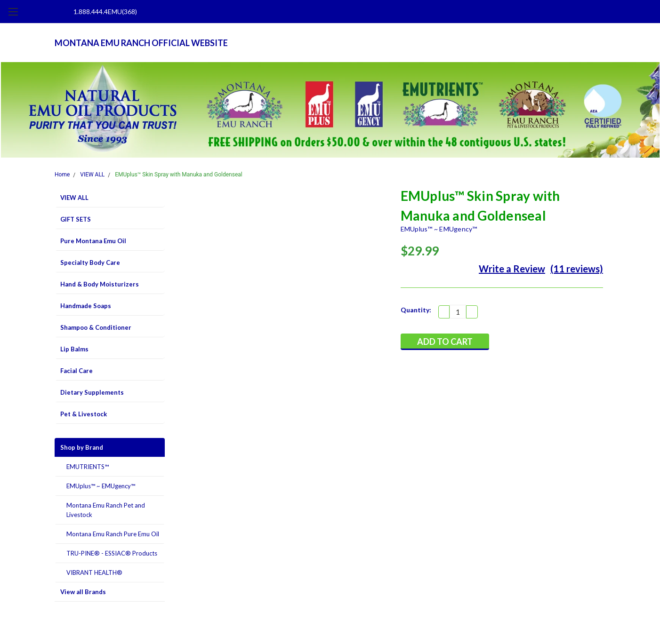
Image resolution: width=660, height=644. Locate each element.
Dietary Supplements (92, 392)
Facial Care (76, 371)
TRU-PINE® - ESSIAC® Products (112, 553)
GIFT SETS (76, 219)
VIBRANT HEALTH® (94, 572)
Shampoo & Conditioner (96, 327)
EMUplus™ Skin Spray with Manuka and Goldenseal (178, 175)
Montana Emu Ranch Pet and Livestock (106, 510)
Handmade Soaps (86, 306)
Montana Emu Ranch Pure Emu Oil (113, 534)
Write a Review (512, 269)
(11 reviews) (577, 269)
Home (62, 175)
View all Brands (83, 592)
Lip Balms (74, 349)
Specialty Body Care (90, 262)
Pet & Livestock (84, 414)
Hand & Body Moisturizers (100, 284)
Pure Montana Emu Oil (93, 241)
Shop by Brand (82, 447)
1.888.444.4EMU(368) (105, 12)
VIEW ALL (92, 175)
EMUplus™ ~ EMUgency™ (101, 486)
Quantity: (416, 310)
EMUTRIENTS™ (88, 467)
